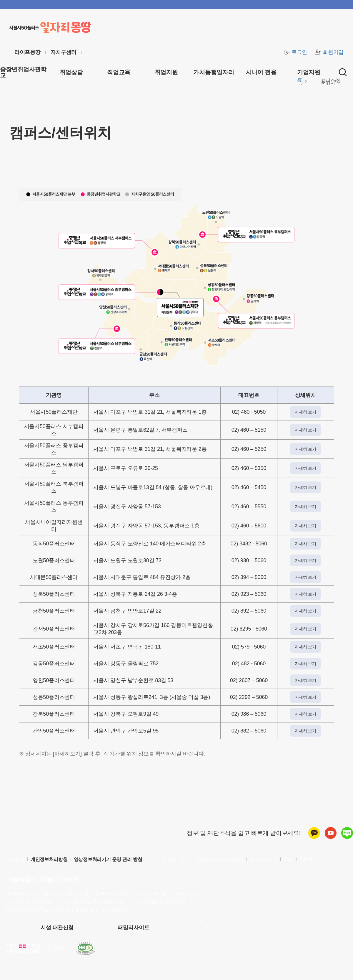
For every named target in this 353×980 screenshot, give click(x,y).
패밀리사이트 (134, 928)
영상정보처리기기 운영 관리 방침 (108, 859)
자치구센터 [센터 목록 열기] (64, 52)
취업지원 (166, 72)
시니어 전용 (261, 72)
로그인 (295, 52)
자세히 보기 (306, 412)
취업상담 (71, 72)
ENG (289, 859)
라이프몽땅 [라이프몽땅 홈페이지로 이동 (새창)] (28, 52)
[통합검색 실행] (343, 72)
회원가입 (329, 52)
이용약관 (15, 859)
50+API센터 (312, 859)
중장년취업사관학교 (23, 72)
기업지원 (309, 72)
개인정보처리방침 (49, 859)
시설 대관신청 (57, 928)
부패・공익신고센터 (169, 859)
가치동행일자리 (214, 72)
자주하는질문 (264, 859)
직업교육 (119, 72)
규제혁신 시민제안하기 (220, 859)
